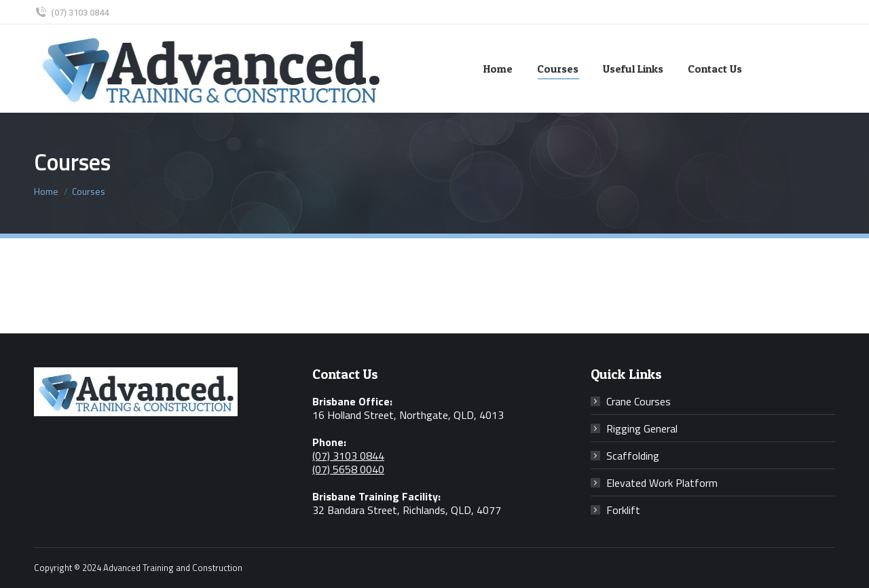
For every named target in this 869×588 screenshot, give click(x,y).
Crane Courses (639, 401)
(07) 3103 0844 (71, 13)
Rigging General (642, 428)
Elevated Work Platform (662, 483)
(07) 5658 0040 (348, 469)
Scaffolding (633, 456)
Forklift (623, 510)
